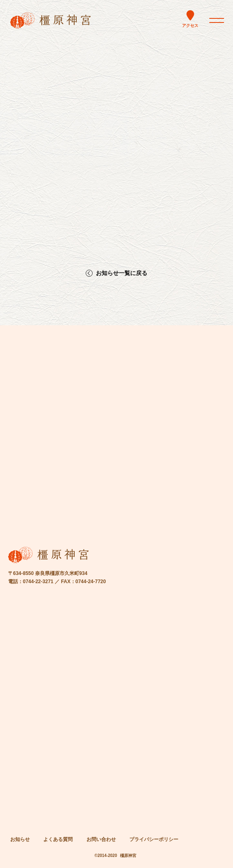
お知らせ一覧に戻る (122, 273)
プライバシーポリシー (154, 839)
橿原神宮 (128, 856)
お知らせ (20, 839)
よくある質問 (58, 839)
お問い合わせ (101, 839)
